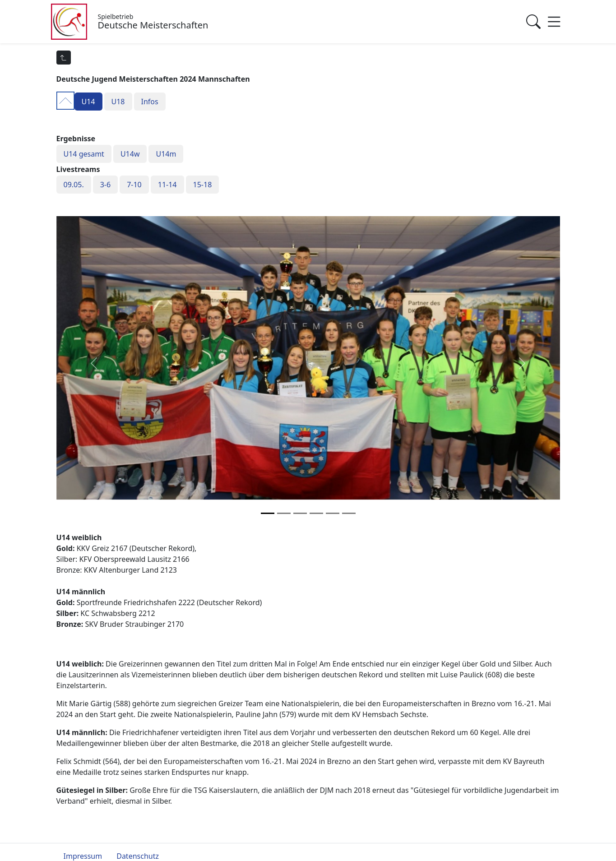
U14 (88, 102)
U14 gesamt (84, 154)
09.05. (74, 185)
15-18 (203, 185)
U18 (118, 102)
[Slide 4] (333, 513)
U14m (166, 154)
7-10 (134, 185)
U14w (130, 154)
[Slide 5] (349, 513)
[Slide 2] (300, 513)
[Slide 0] (268, 513)
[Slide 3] (316, 513)
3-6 (105, 185)
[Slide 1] (284, 513)
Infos (150, 102)
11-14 (167, 185)
